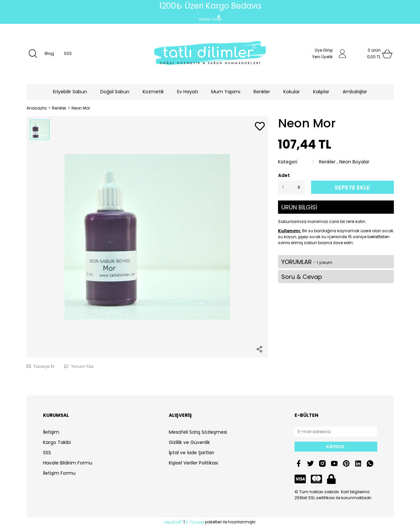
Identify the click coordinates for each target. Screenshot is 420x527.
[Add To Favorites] (260, 127)
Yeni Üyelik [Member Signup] (322, 57)
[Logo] (210, 54)
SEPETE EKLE (352, 187)
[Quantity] (291, 187)
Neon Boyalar (354, 162)
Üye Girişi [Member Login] (324, 50)
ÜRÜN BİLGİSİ (299, 207)
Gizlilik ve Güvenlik (189, 442)
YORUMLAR (307, 262)
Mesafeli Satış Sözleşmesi (198, 432)
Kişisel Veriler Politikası (193, 463)
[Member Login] (343, 54)
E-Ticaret (195, 522)
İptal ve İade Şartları (191, 453)
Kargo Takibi (57, 442)
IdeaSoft (173, 522)
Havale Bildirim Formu (68, 463)
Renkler (327, 162)
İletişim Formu (59, 473)
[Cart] (374, 54)
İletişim (51, 432)
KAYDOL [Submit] (336, 447)
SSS (68, 53)
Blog (49, 53)
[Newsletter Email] (336, 432)
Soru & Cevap (302, 277)
